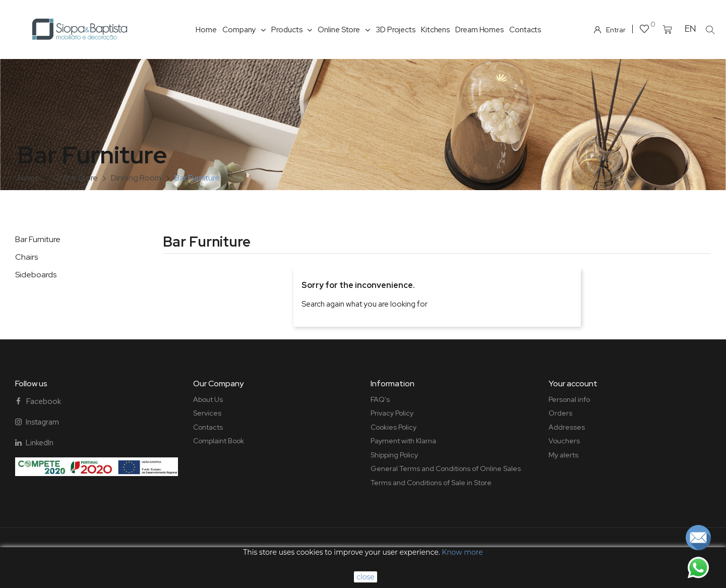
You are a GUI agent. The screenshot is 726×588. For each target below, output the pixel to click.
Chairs (26, 257)
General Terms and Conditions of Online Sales (446, 468)
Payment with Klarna (403, 441)
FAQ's (380, 399)
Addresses (567, 427)
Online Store (344, 30)
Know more (462, 552)
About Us (208, 399)
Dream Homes (479, 30)
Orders (560, 413)
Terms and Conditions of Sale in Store (431, 483)
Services (207, 413)
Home (206, 30)
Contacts (525, 30)
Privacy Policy (392, 413)
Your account (573, 384)
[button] (710, 30)
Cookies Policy (394, 427)
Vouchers (564, 441)
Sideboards (36, 275)
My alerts (563, 455)
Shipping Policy (394, 455)
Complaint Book (219, 441)
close (366, 577)
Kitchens (435, 30)
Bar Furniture (38, 239)
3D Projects (396, 30)
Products (292, 30)
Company (244, 30)
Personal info (569, 399)
